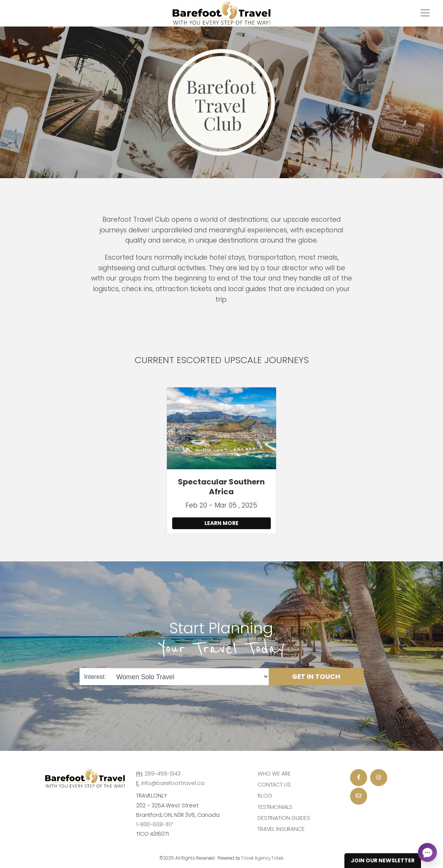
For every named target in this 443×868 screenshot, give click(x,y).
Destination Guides (284, 818)
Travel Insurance (281, 829)
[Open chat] (427, 852)
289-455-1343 (162, 774)
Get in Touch (316, 677)
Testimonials (275, 807)
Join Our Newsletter (383, 860)
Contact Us (274, 785)
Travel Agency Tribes (262, 858)
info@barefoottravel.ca (173, 783)
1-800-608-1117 (155, 824)
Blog (265, 796)
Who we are (274, 774)
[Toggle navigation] (425, 13)
